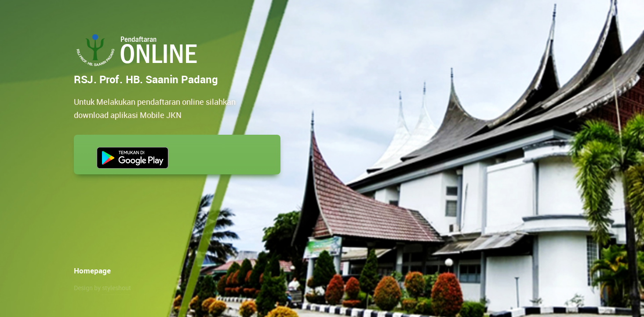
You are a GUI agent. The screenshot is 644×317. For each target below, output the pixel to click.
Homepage (92, 271)
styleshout (116, 288)
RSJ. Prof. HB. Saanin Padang (138, 50)
